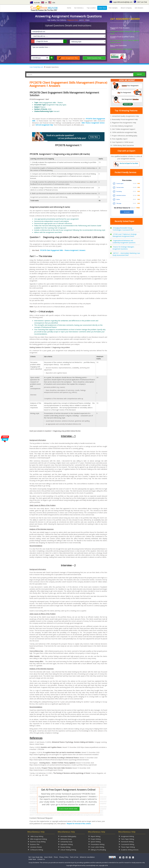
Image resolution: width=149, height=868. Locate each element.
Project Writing (95, 839)
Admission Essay (65, 839)
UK (44, 3)
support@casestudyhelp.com (121, 2)
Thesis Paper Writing (127, 847)
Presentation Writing (96, 844)
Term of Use (74, 857)
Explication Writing (65, 844)
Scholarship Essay (65, 842)
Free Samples (113, 8)
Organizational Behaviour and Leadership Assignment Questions (124, 242)
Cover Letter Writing (96, 847)
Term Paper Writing (126, 839)
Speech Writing (95, 842)
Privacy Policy (64, 857)
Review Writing (64, 847)
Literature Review (35, 847)
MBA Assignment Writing (37, 839)
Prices (56, 857)
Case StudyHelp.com (36, 67)
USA (52, 3)
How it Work (48, 857)
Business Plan (34, 844)
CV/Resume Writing (35, 850)
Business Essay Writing (37, 842)
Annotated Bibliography (67, 836)
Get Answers (139, 8)
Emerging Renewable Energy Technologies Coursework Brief (123, 229)
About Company (126, 8)
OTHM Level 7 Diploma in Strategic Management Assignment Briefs (125, 235)
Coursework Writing (126, 844)
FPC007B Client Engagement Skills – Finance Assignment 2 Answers (63, 250)
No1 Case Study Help (36, 857)
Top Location (91, 8)
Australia (35, 3)
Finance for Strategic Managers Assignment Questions (123, 248)
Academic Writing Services (129, 850)
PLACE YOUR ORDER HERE (68, 809)
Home (69, 8)
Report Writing (94, 836)
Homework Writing (126, 842)
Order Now (102, 8)
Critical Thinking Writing (67, 850)
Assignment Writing (126, 836)
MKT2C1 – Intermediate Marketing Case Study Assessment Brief (126, 254)
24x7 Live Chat (140, 2)
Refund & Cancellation (87, 857)
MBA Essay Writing (36, 836)
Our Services (79, 8)
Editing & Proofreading (97, 850)
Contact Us (41, 859)
